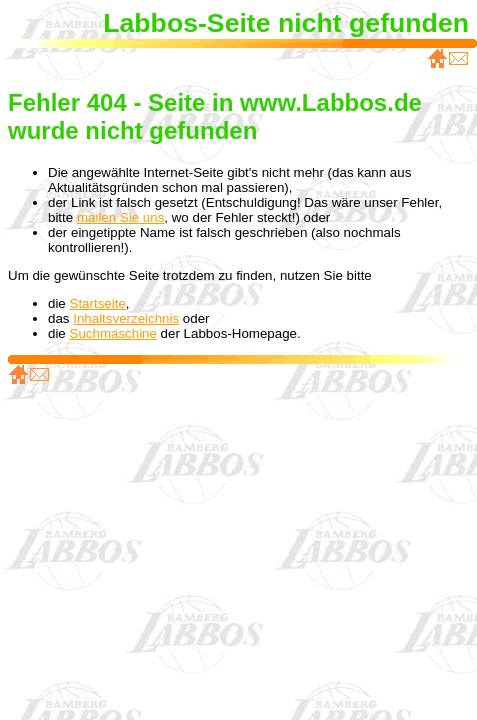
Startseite (98, 303)
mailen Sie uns (120, 217)
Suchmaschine (113, 333)
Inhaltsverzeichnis (126, 318)
